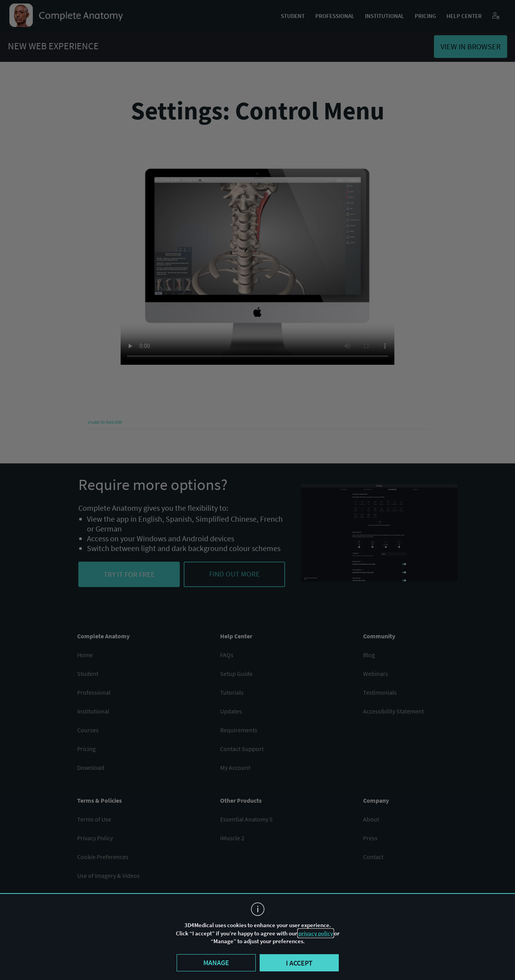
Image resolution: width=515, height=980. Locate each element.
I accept (299, 963)
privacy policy (316, 933)
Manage (216, 963)
